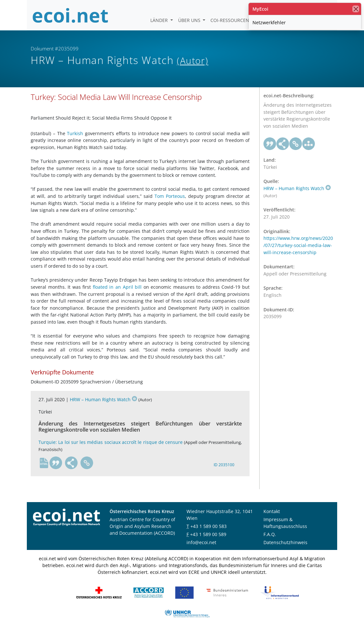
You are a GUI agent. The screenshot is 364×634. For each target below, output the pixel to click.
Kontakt (272, 511)
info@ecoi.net (201, 542)
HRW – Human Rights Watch (103, 399)
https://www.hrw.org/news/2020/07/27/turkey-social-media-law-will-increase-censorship (298, 245)
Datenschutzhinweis (285, 542)
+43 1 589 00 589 (208, 534)
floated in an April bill (117, 287)
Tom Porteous (170, 196)
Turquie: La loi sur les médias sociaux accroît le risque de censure (111, 442)
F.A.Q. (270, 534)
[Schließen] (356, 9)
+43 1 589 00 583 (209, 526)
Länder (160, 20)
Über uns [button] (190, 20)
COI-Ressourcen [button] (230, 20)
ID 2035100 (224, 465)
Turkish (75, 133)
